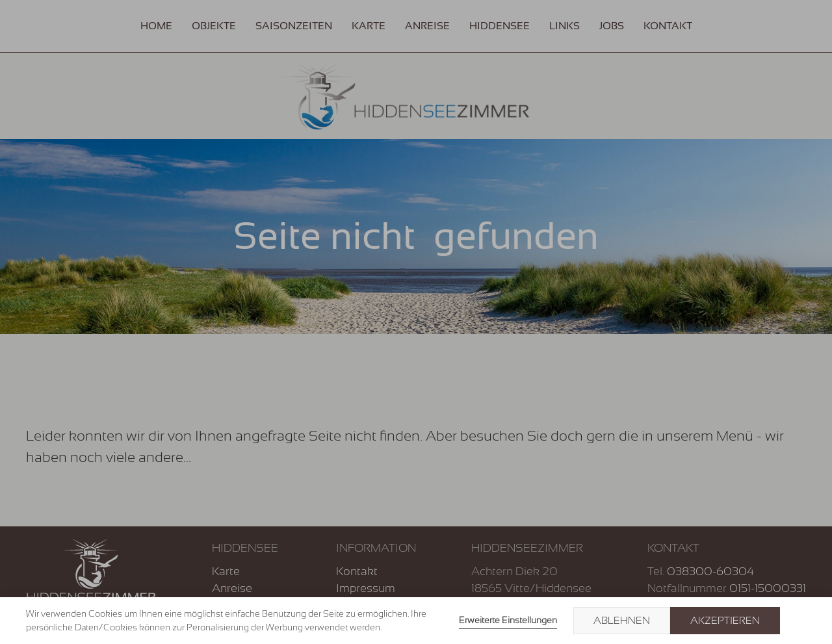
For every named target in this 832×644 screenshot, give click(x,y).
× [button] (801, 621)
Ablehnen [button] (622, 621)
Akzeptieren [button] (725, 621)
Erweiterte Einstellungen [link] (508, 620)
